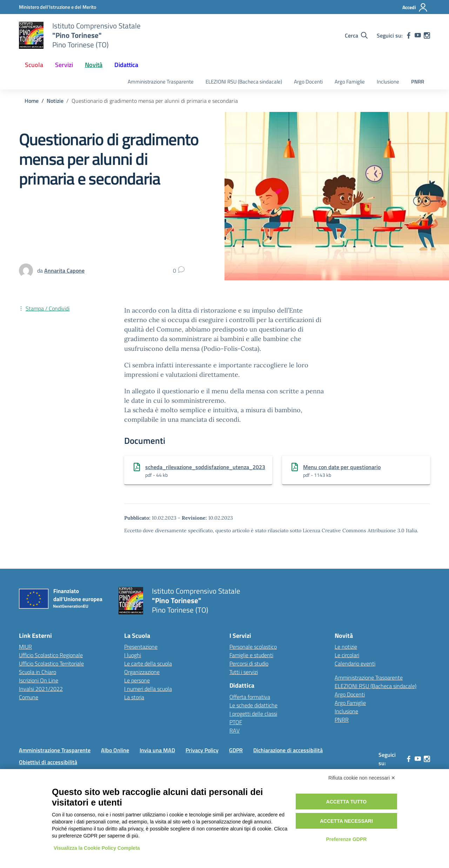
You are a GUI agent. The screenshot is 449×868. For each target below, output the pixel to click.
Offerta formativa (250, 697)
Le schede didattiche (253, 705)
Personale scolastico (253, 647)
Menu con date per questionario (342, 467)
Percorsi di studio (249, 663)
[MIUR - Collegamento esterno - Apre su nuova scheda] (58, 7)
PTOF (236, 722)
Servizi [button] (64, 65)
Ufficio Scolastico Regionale (51, 655)
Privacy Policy (202, 750)
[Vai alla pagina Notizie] (55, 101)
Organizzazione (142, 672)
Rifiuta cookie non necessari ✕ (362, 778)
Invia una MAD (157, 750)
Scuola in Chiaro (38, 672)
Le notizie (346, 647)
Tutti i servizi (244, 672)
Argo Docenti (308, 82)
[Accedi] (415, 7)
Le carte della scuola (148, 663)
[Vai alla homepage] (31, 35)
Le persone (137, 680)
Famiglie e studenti (251, 655)
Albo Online (115, 750)
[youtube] (418, 35)
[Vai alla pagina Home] (32, 101)
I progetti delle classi (253, 714)
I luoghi (133, 655)
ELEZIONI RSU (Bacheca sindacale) (244, 82)
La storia (134, 697)
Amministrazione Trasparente (161, 82)
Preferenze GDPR (346, 839)
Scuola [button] (34, 65)
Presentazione (141, 647)
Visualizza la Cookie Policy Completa (97, 848)
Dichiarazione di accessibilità (288, 750)
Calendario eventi (355, 663)
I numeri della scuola (148, 689)
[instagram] (427, 35)
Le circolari (347, 655)
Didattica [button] (126, 65)
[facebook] (409, 35)
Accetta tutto (347, 802)
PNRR (418, 82)
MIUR (25, 647)
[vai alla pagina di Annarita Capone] (64, 271)
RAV (234, 730)
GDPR (236, 750)
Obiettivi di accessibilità (48, 762)
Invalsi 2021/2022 (41, 689)
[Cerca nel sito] (356, 35)
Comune (29, 697)
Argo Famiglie (350, 82)
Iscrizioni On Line (39, 680)
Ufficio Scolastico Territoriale (51, 663)
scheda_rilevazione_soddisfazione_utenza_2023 (205, 467)
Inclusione (388, 82)
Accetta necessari (346, 821)
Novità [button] (94, 65)
